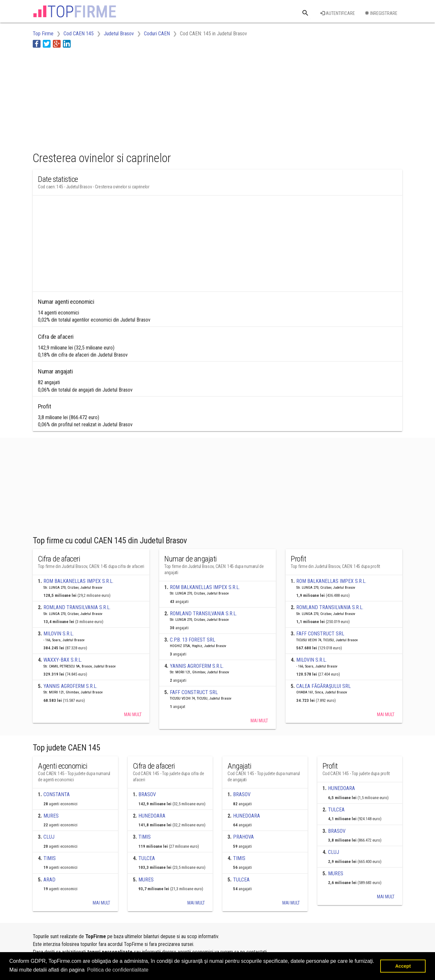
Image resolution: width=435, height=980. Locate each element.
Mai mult (133, 714)
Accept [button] (403, 966)
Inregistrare (381, 13)
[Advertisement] (151, 98)
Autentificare (338, 13)
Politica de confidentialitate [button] (118, 970)
